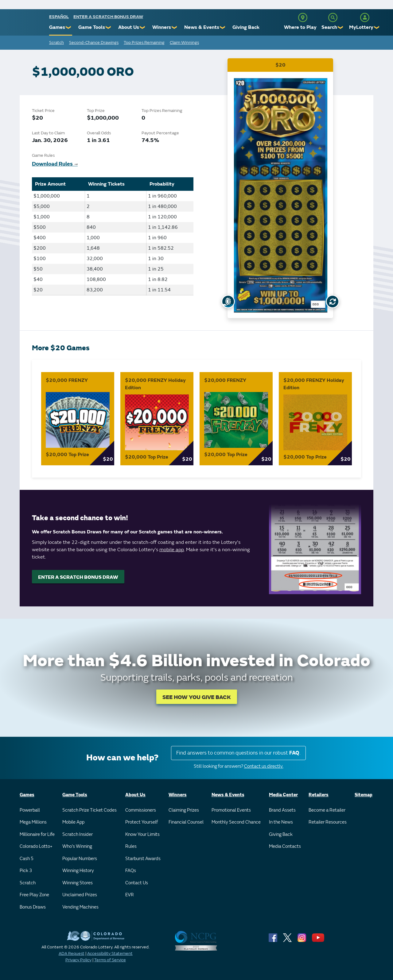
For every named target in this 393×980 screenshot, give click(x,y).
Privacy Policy (78, 960)
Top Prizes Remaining (144, 42)
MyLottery (361, 27)
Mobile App (73, 822)
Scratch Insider (78, 834)
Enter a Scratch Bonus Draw (108, 17)
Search (329, 27)
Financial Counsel (186, 822)
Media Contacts (285, 846)
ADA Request (72, 953)
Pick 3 (26, 871)
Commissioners (141, 810)
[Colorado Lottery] (25, 24)
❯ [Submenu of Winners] (175, 27)
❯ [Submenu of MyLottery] (377, 27)
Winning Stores (78, 883)
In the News (281, 822)
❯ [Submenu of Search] (341, 27)
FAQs (131, 871)
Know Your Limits (142, 834)
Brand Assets (282, 810)
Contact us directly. (264, 766)
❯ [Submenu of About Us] (143, 27)
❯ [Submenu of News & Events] (223, 27)
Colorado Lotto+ (36, 846)
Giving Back (246, 27)
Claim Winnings (184, 42)
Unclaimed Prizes (80, 895)
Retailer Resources (328, 822)
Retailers (319, 795)
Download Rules (55, 164)
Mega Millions (33, 822)
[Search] (333, 17)
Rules (131, 846)
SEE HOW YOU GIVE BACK (197, 697)
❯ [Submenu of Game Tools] (109, 27)
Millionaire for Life (37, 834)
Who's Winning (77, 846)
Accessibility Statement (110, 953)
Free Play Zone (34, 895)
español (59, 17)
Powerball (30, 810)
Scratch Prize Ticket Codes (89, 810)
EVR (130, 895)
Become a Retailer (327, 810)
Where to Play (300, 27)
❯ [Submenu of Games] (69, 27)
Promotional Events (231, 810)
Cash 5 (27, 859)
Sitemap (364, 795)
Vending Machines (80, 907)
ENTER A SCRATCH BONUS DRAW (78, 577)
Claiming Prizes (184, 810)
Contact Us (137, 883)
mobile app (172, 550)
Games (57, 27)
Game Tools (92, 27)
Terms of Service (110, 960)
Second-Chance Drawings (94, 42)
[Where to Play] (303, 17)
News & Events (202, 27)
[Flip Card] (333, 302)
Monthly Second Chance (236, 822)
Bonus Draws (33, 907)
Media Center (283, 795)
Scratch (56, 42)
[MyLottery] (365, 17)
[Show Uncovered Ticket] (228, 302)
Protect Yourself (142, 822)
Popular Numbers (80, 859)
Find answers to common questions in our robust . (238, 753)
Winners (162, 27)
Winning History (78, 871)
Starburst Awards (143, 859)
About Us (129, 27)
